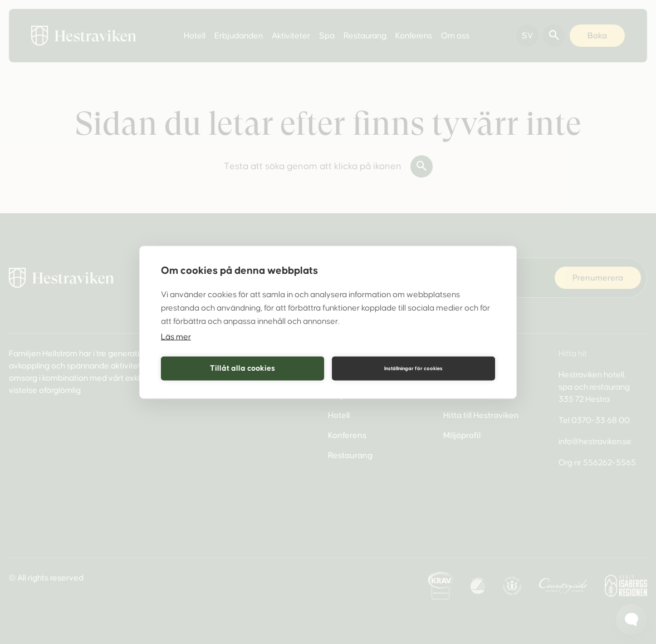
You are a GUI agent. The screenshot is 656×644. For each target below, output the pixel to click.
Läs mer (176, 336)
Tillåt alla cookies (243, 368)
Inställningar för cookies (413, 368)
